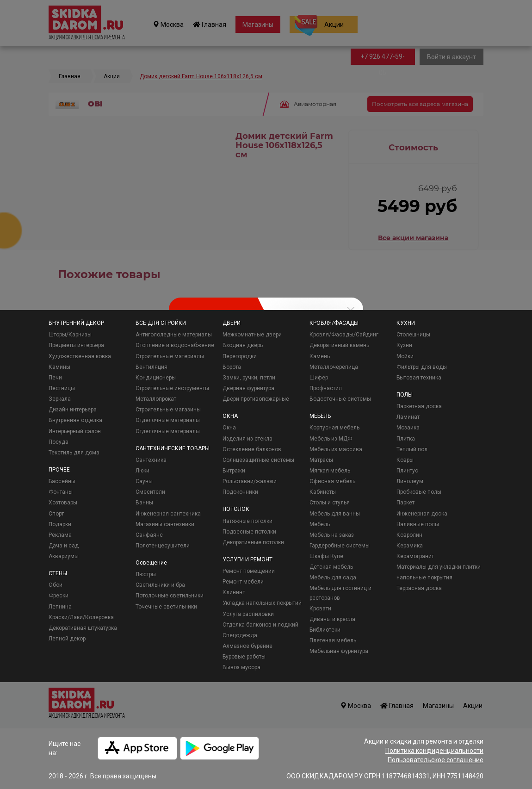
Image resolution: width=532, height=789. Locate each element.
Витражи (234, 471)
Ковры (405, 460)
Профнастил (326, 388)
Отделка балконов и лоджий (260, 625)
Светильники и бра (160, 585)
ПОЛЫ (405, 395)
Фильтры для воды (422, 367)
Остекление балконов (252, 449)
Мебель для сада (333, 578)
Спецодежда (240, 635)
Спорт (56, 514)
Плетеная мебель (333, 640)
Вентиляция (152, 367)
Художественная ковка (80, 356)
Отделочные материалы (168, 420)
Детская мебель (331, 567)
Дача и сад (64, 546)
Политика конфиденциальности (434, 751)
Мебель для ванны (335, 514)
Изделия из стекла (247, 439)
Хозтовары (63, 503)
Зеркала (60, 399)
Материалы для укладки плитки (439, 567)
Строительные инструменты (172, 388)
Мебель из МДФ (331, 439)
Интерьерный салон (75, 431)
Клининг (234, 592)
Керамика (410, 546)
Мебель (320, 524)
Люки (142, 471)
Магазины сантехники (165, 524)
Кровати (320, 609)
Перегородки (240, 356)
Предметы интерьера (76, 345)
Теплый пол (412, 449)
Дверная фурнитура (248, 388)
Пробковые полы (419, 492)
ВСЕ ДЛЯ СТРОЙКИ (161, 323)
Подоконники (240, 492)
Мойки (405, 356)
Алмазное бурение (247, 646)
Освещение (151, 563)
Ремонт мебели (243, 582)
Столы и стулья (330, 503)
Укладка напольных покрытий (262, 603)
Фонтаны (61, 492)
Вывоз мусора (241, 667)
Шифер (319, 378)
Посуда (59, 442)
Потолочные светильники (170, 596)
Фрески (59, 596)
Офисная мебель (332, 481)
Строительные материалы (170, 356)
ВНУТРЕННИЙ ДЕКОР (76, 323)
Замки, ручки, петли (249, 378)
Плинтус (407, 471)
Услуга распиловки (248, 614)
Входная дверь (243, 345)
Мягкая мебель (330, 471)
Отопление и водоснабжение (175, 345)
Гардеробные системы (340, 546)
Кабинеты (323, 492)
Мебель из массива (336, 449)
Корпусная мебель (334, 428)
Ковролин (409, 535)
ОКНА (230, 416)
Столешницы (413, 335)
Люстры (146, 574)
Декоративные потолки (253, 542)
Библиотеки (325, 630)
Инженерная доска (422, 514)
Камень (320, 356)
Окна (229, 428)
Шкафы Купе (326, 556)
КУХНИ (406, 323)
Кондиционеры (156, 378)
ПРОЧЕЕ (59, 470)
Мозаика (408, 428)
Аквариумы (64, 556)
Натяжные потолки (247, 521)
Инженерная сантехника (168, 514)
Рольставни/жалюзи (250, 481)
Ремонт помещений (249, 571)
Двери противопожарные (256, 399)
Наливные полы (418, 524)
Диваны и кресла (332, 619)
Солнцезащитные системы (258, 460)
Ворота (232, 367)
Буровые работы (244, 657)
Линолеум (410, 481)
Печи (55, 378)
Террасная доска (419, 588)
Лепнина (60, 607)
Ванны (144, 503)
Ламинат (408, 417)
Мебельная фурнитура (339, 651)
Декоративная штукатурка (83, 628)
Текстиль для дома (74, 453)
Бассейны (62, 481)
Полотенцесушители (163, 546)
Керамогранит (415, 556)
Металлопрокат (156, 399)
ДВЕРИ (232, 323)
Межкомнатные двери (252, 335)
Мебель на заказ (332, 535)
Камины (59, 367)
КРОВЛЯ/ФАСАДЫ (334, 323)
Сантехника (151, 460)
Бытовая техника (419, 378)
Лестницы (62, 388)
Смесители (150, 492)
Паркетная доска (419, 406)
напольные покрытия (424, 578)
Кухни (404, 345)
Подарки (60, 524)
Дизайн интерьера (73, 410)
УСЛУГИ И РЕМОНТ (247, 559)
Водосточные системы (340, 399)
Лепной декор (67, 639)
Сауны (144, 481)
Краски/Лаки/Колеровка (81, 617)
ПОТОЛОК (236, 509)
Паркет (405, 503)
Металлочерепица (334, 367)
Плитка (406, 439)
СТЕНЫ (58, 573)
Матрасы (321, 460)
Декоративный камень (339, 345)
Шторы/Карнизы (70, 335)
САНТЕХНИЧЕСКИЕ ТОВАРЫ (173, 448)
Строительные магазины (168, 410)
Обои (56, 585)
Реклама (60, 535)
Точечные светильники (166, 607)
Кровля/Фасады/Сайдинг (344, 335)
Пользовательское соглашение (436, 760)
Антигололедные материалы (174, 335)
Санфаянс (149, 535)
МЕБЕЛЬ (320, 416)
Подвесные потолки (249, 532)
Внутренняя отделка (75, 420)
